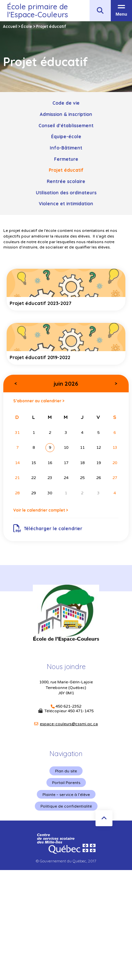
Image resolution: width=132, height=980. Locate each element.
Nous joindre (66, 667)
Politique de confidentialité (66, 806)
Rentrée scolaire (66, 181)
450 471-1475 (81, 711)
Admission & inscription (66, 114)
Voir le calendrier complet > (41, 510)
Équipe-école (66, 136)
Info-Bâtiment (66, 148)
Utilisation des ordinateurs (66, 193)
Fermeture (66, 159)
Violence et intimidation (66, 203)
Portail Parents (66, 783)
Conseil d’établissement (66, 125)
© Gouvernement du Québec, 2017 (66, 861)
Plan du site (66, 771)
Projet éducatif (66, 170)
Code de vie (66, 103)
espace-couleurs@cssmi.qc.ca (69, 724)
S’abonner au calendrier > (39, 401)
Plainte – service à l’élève (66, 794)
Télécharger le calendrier (48, 529)
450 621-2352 (68, 706)
